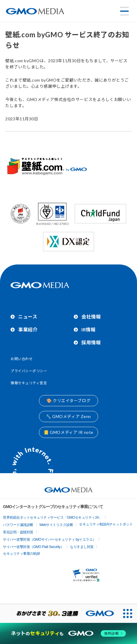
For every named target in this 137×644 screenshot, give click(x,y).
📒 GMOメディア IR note (68, 432)
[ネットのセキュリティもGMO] (68, 633)
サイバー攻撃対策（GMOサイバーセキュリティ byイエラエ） (49, 540)
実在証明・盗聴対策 (18, 532)
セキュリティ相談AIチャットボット (106, 524)
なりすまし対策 (82, 547)
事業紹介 (28, 329)
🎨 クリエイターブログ (68, 401)
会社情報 (91, 317)
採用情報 (91, 342)
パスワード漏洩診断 (18, 525)
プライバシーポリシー (29, 371)
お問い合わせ (22, 359)
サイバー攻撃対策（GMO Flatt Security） (33, 547)
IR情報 (88, 329)
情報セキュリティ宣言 (29, 383)
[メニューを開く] (124, 11)
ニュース (28, 317)
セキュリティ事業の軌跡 (22, 554)
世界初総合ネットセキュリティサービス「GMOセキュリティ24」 (53, 517)
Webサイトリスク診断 (56, 525)
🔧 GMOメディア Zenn (68, 416)
